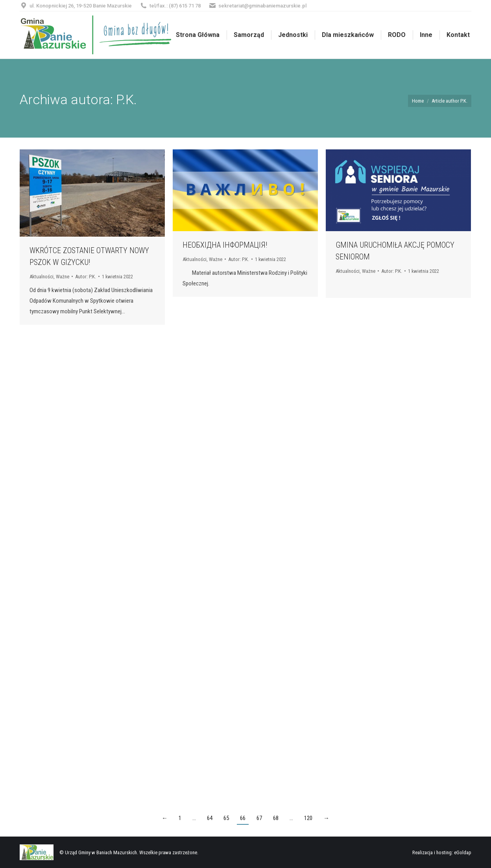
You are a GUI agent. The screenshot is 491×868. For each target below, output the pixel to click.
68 (276, 818)
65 (226, 818)
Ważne (63, 277)
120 (308, 818)
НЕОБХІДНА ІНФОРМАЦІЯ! (225, 245)
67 (259, 818)
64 (210, 818)
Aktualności (42, 277)
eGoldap (463, 852)
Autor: (86, 277)
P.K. (126, 99)
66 (243, 818)
